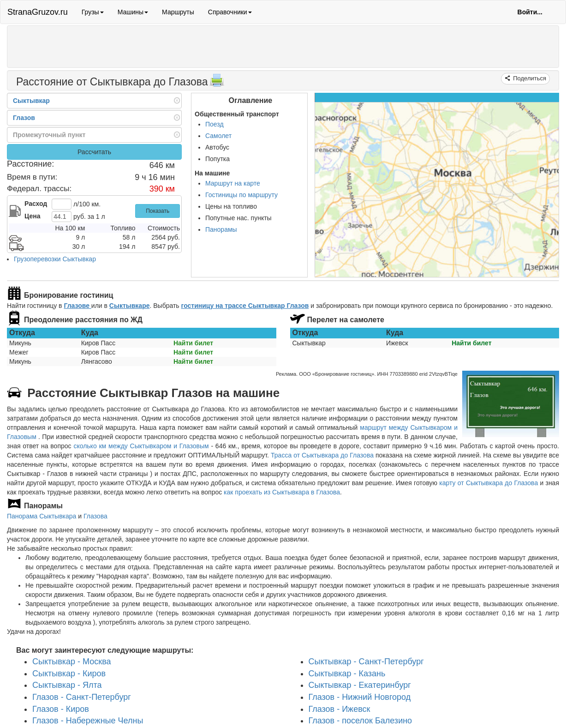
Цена (32, 216)
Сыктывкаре (130, 306)
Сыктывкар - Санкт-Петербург (366, 661)
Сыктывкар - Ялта (67, 685)
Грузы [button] (93, 12)
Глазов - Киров (61, 709)
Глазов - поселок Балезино (360, 721)
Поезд (214, 124)
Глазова (95, 516)
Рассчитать (94, 152)
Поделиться (529, 78)
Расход (36, 204)
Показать (158, 211)
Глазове (77, 306)
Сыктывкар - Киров (69, 673)
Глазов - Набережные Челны (88, 721)
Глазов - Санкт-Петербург (82, 697)
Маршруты (178, 12)
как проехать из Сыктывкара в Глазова (282, 492)
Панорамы (221, 229)
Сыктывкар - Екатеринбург (360, 685)
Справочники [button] (230, 12)
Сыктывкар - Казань (347, 673)
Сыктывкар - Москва (72, 661)
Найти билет (193, 343)
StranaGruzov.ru (38, 12)
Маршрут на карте (233, 183)
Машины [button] (133, 12)
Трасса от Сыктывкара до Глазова (322, 455)
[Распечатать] (217, 83)
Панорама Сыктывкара (42, 516)
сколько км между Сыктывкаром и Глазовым (141, 446)
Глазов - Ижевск (340, 709)
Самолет (218, 136)
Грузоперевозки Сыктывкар (55, 259)
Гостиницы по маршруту (241, 195)
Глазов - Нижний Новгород (360, 697)
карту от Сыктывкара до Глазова (489, 483)
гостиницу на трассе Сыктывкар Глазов (245, 306)
